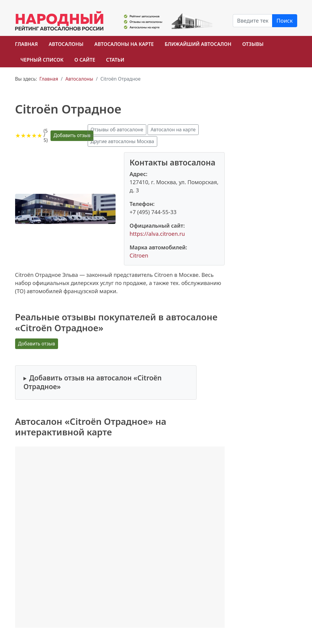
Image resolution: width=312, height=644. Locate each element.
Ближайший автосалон (198, 44)
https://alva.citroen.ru (157, 234)
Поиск (285, 21)
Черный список (42, 60)
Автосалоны (66, 44)
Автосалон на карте (173, 130)
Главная (26, 44)
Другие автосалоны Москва (122, 141)
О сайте (85, 60)
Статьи (115, 60)
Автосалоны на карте (124, 44)
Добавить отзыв (72, 135)
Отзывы (253, 44)
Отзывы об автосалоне (117, 130)
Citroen (139, 255)
